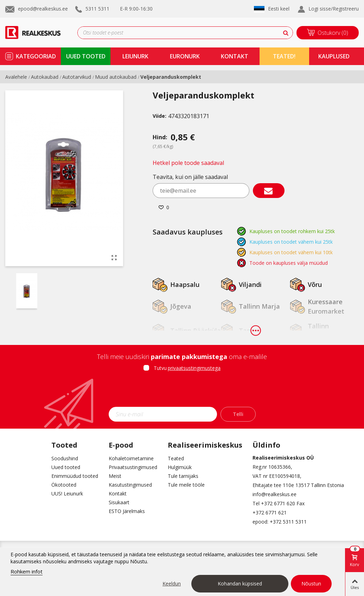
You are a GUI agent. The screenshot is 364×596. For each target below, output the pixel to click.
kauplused (334, 56)
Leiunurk (135, 56)
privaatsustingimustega (194, 368)
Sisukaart (119, 502)
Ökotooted (64, 485)
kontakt (235, 56)
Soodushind (65, 458)
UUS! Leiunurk (67, 494)
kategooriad (36, 56)
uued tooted (86, 56)
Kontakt (118, 494)
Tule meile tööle (186, 485)
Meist (115, 476)
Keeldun (172, 584)
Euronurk (185, 56)
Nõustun (311, 584)
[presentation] (182, 391)
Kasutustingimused (130, 485)
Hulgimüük (180, 467)
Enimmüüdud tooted (75, 476)
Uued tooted (66, 467)
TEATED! (284, 56)
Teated (176, 458)
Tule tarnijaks (183, 476)
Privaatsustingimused (133, 467)
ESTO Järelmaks (127, 511)
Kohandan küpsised (240, 584)
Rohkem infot (27, 571)
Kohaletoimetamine (131, 458)
